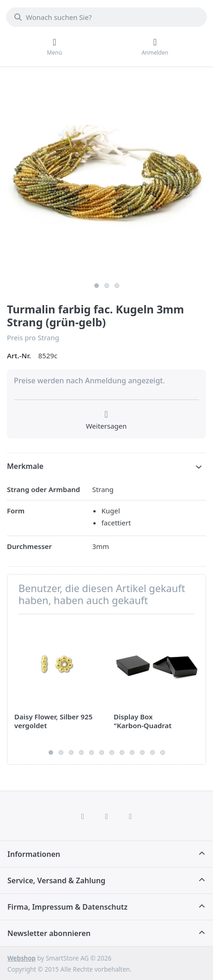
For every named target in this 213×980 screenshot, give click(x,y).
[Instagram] (107, 816)
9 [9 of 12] (132, 753)
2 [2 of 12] (61, 753)
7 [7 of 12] (112, 753)
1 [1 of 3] (97, 286)
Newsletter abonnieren (49, 933)
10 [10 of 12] (142, 753)
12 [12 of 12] (163, 753)
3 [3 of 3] (117, 286)
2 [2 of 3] (107, 286)
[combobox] (106, 17)
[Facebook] (83, 816)
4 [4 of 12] (81, 753)
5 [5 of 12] (91, 753)
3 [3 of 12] (71, 753)
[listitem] (106, 178)
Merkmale (25, 466)
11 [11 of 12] (152, 753)
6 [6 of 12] (102, 753)
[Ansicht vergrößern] (106, 178)
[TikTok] (130, 816)
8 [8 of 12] (122, 753)
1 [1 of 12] (51, 753)
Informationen (34, 854)
